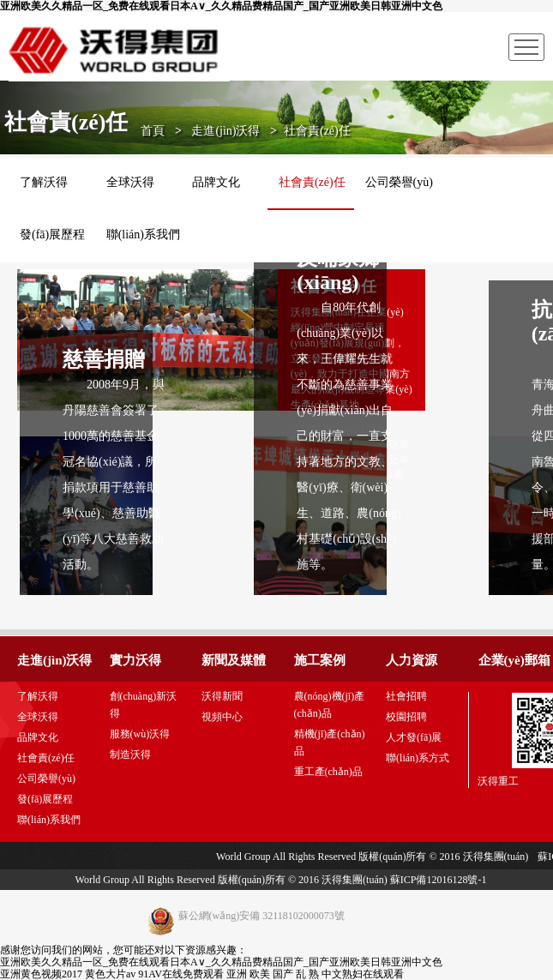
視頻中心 (222, 717)
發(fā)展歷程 (52, 234)
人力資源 (412, 660)
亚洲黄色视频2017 (41, 974)
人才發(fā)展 (414, 737)
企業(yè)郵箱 (514, 660)
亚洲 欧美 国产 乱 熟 (273, 974)
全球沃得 (38, 717)
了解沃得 (38, 696)
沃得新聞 (222, 696)
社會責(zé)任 (46, 758)
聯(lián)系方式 (418, 758)
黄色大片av (110, 974)
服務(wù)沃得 (140, 734)
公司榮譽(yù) (46, 779)
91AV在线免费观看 (181, 974)
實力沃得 (135, 660)
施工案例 (320, 660)
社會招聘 (406, 696)
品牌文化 (38, 737)
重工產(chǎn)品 (328, 772)
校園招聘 (406, 717)
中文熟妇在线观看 (363, 974)
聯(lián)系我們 (143, 234)
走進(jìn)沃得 (225, 131)
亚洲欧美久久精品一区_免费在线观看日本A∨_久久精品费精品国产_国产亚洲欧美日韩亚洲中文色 (221, 6)
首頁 (153, 131)
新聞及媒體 (234, 660)
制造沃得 (130, 755)
